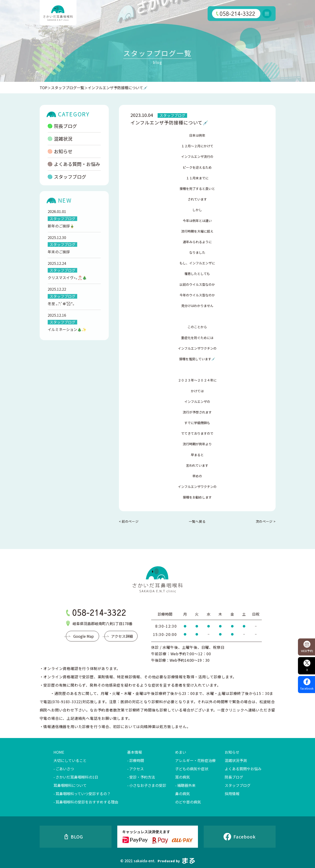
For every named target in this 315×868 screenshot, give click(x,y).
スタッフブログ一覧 (68, 88)
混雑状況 (60, 139)
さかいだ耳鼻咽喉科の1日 (77, 777)
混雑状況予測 (236, 760)
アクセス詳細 (122, 636)
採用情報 (232, 794)
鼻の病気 (183, 794)
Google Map (84, 636)
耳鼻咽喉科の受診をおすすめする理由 (87, 802)
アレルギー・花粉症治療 (195, 760)
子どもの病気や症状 (192, 769)
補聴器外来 (186, 785)
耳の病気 (183, 777)
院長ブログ (62, 126)
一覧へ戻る (197, 521)
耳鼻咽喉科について (70, 785)
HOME (59, 752)
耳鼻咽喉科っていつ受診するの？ (83, 794)
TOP (43, 88)
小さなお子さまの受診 (148, 785)
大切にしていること (70, 760)
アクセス (137, 769)
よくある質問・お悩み (74, 164)
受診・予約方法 (142, 777)
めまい (181, 752)
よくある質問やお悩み (243, 769)
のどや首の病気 (188, 802)
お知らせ (60, 151)
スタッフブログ (67, 177)
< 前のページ (129, 521)
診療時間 (137, 760)
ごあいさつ (65, 769)
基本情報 (135, 752)
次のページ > (266, 521)
